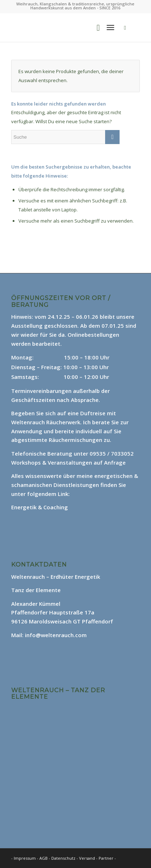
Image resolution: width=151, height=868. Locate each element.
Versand (88, 858)
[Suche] (94, 27)
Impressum (25, 858)
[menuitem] (94, 27)
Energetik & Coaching (40, 507)
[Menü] (110, 27)
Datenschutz (64, 858)
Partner (106, 858)
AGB (44, 858)
